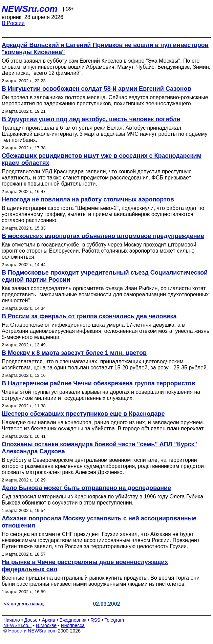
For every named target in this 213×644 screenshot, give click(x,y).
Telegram (114, 620)
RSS (95, 620)
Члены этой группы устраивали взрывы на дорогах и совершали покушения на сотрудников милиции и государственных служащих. (101, 395)
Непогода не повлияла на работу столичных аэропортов (88, 199)
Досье (31, 620)
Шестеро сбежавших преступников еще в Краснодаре (83, 414)
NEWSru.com (30, 9)
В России (13, 23)
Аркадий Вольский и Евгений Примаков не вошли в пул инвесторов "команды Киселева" (105, 49)
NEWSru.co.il (17, 625)
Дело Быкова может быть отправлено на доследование (86, 488)
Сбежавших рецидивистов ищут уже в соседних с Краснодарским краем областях (102, 159)
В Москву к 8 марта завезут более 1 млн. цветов (74, 353)
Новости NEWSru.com (32, 631)
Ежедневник (73, 620)
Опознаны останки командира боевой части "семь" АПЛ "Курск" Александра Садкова (99, 448)
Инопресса (73, 625)
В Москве (46, 625)
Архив (49, 620)
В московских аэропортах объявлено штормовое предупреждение (103, 236)
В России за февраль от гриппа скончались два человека (89, 316)
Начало (12, 620)
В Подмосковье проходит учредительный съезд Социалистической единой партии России (105, 276)
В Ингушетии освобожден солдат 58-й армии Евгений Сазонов (97, 89)
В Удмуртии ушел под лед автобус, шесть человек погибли (91, 119)
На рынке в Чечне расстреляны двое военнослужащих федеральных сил (85, 566)
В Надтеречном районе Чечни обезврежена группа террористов (99, 383)
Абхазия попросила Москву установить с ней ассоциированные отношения (99, 522)
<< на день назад (24, 604)
